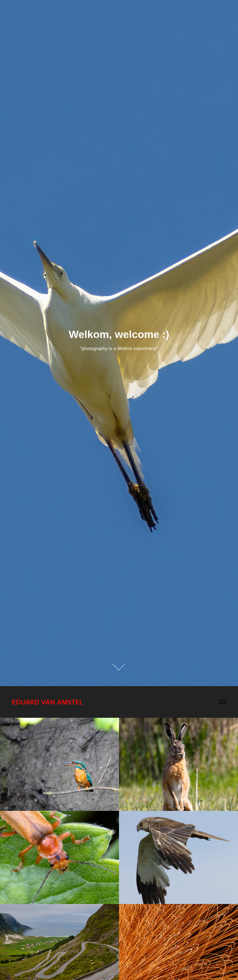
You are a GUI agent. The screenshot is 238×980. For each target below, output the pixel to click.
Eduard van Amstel (47, 702)
